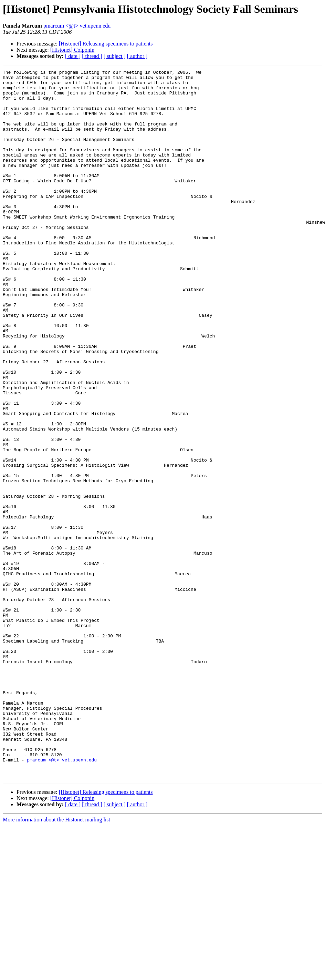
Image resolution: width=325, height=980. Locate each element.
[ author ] (137, 56)
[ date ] (73, 56)
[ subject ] (115, 56)
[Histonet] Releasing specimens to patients (106, 44)
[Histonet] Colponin (72, 50)
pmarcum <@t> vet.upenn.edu (77, 26)
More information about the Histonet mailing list (56, 961)
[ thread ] (92, 56)
